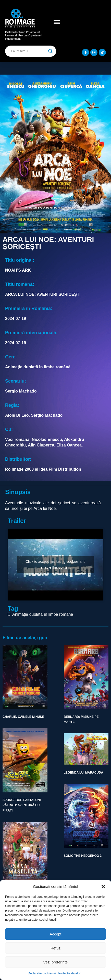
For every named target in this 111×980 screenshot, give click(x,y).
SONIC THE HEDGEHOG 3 (83, 856)
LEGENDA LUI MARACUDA (84, 773)
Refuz (55, 948)
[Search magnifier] (51, 51)
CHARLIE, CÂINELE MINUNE (23, 717)
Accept (56, 934)
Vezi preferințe (56, 962)
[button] (103, 887)
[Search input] (28, 51)
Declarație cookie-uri (42, 973)
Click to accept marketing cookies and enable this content (55, 564)
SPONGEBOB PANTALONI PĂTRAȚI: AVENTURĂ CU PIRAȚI (22, 805)
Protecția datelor (70, 973)
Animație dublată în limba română (43, 614)
